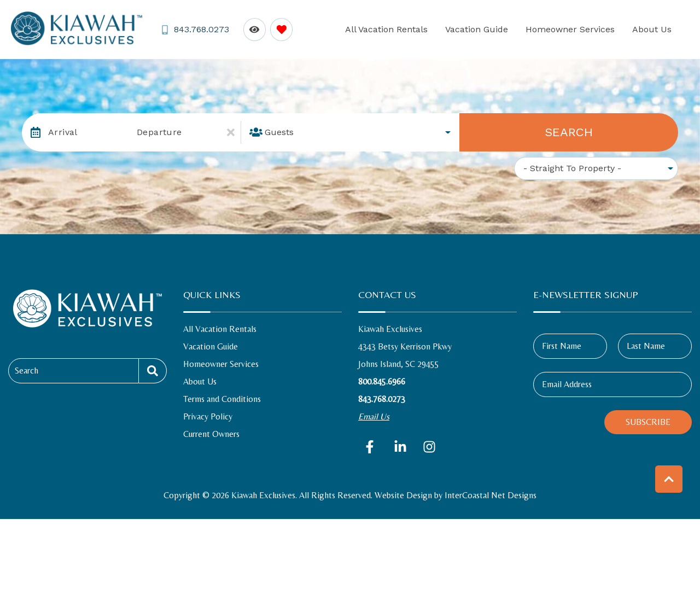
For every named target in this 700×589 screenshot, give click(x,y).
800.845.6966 (382, 381)
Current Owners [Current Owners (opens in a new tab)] (211, 434)
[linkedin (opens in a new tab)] (400, 447)
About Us (656, 29)
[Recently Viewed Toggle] (253, 29)
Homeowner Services (583, 29)
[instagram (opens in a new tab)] (429, 447)
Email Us (374, 416)
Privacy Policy (208, 416)
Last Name (646, 346)
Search (569, 132)
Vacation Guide (498, 29)
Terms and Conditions (222, 399)
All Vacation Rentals (417, 29)
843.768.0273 (382, 399)
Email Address (567, 384)
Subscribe (648, 422)
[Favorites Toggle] (280, 29)
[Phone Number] (194, 30)
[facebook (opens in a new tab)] (371, 447)
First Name (562, 346)
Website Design (403, 495)
